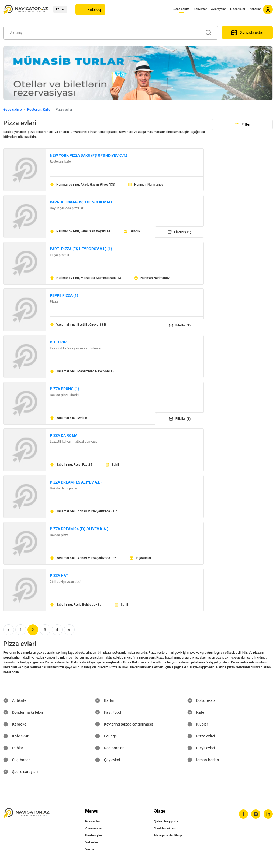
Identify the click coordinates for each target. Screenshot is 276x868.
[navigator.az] (26, 813)
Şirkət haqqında (166, 821)
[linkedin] (268, 814)
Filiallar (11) (179, 232)
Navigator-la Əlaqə (168, 835)
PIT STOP (58, 342)
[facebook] (243, 814)
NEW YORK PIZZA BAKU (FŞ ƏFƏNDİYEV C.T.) (89, 155)
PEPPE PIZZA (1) (64, 295)
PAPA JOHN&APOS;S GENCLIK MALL (82, 202)
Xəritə (90, 849)
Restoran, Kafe (39, 109)
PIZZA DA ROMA (64, 435)
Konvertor (200, 9)
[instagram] (256, 814)
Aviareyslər (218, 9)
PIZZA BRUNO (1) (65, 389)
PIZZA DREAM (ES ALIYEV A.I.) (76, 482)
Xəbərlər (255, 9)
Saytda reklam (165, 828)
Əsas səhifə (181, 9)
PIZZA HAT (59, 576)
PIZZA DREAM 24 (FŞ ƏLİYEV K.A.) (79, 529)
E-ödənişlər (238, 9)
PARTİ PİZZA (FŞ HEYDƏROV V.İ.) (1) (81, 249)
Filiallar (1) (180, 325)
